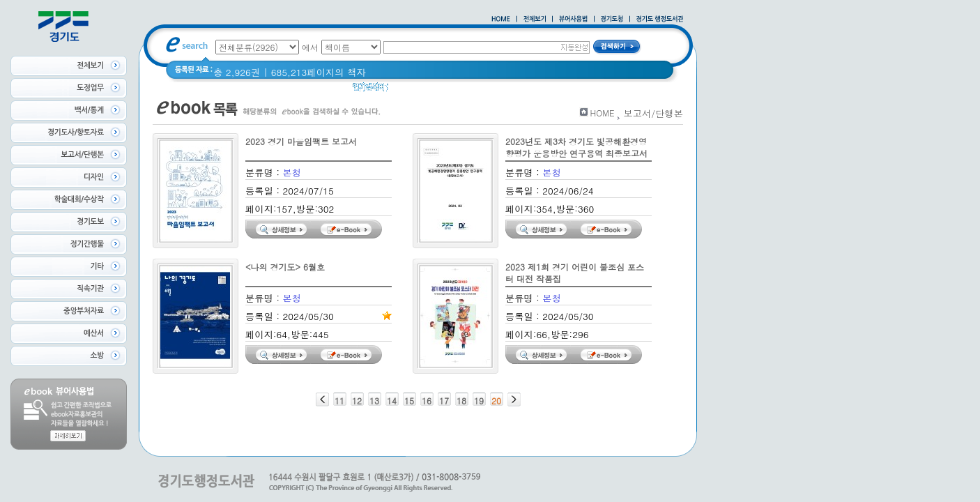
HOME (603, 113)
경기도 (441, 90)
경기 (407, 90)
